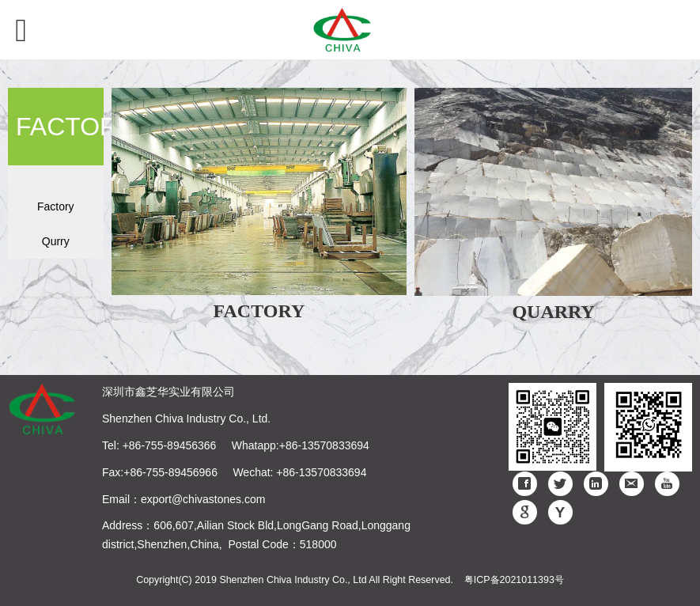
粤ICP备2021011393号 (514, 580)
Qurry (56, 241)
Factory (56, 206)
